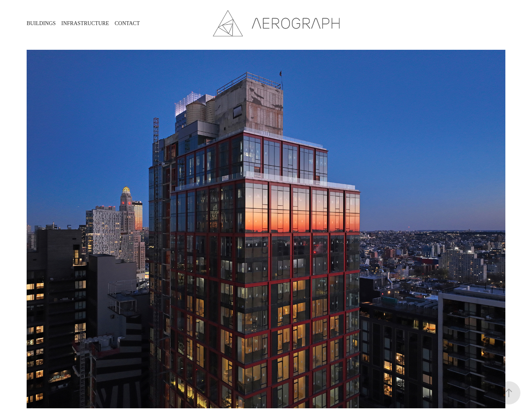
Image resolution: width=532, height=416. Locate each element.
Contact (127, 23)
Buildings (41, 23)
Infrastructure (85, 23)
